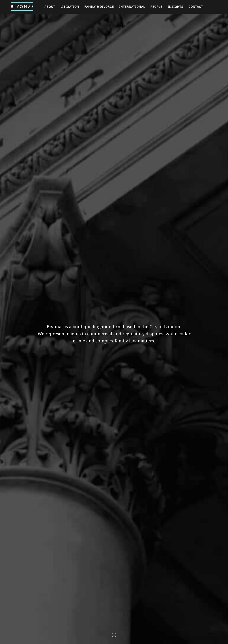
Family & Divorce (99, 7)
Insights (175, 7)
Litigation (70, 7)
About (50, 7)
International (132, 7)
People (156, 7)
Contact (196, 7)
